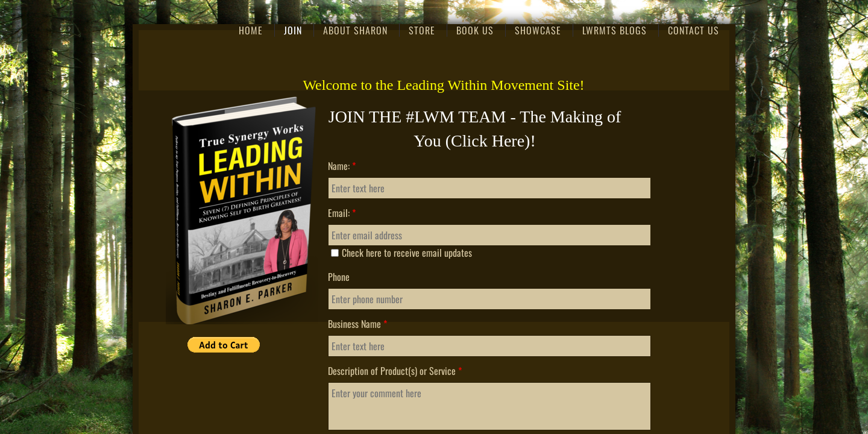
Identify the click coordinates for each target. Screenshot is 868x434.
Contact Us (693, 30)
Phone (339, 277)
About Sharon (355, 30)
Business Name (357, 324)
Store (422, 30)
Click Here (488, 141)
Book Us (475, 30)
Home (251, 30)
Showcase (538, 30)
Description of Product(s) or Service (395, 371)
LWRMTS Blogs (615, 30)
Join (293, 30)
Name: (342, 166)
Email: (342, 213)
